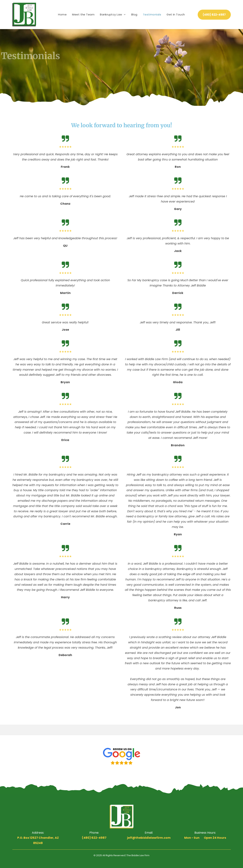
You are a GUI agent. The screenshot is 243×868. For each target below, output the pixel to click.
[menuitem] (62, 15)
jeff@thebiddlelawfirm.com (149, 838)
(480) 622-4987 (94, 838)
